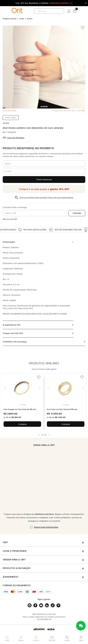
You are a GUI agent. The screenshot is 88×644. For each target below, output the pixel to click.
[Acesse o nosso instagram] (30, 605)
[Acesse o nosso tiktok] (53, 605)
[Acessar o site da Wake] (51, 629)
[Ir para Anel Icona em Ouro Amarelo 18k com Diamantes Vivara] (66, 401)
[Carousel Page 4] (47, 107)
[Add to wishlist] (83, 28)
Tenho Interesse (44, 179)
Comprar (22, 424)
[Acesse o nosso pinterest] (58, 605)
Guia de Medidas (16, 138)
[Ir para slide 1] (20, 405)
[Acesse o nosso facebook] (35, 605)
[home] (17, 11)
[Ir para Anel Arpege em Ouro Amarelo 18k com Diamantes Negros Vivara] (22, 401)
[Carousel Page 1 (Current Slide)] (41, 107)
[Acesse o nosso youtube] (41, 605)
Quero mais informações (46, 527)
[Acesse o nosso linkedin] (47, 605)
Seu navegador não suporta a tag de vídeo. (44, 480)
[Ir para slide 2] (23, 405)
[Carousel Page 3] (45, 107)
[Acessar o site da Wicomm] (39, 629)
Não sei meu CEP (10, 219)
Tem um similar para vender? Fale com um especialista (46, 197)
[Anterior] (5, 388)
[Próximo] (40, 388)
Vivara (6, 123)
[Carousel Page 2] (43, 107)
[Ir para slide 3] (25, 405)
